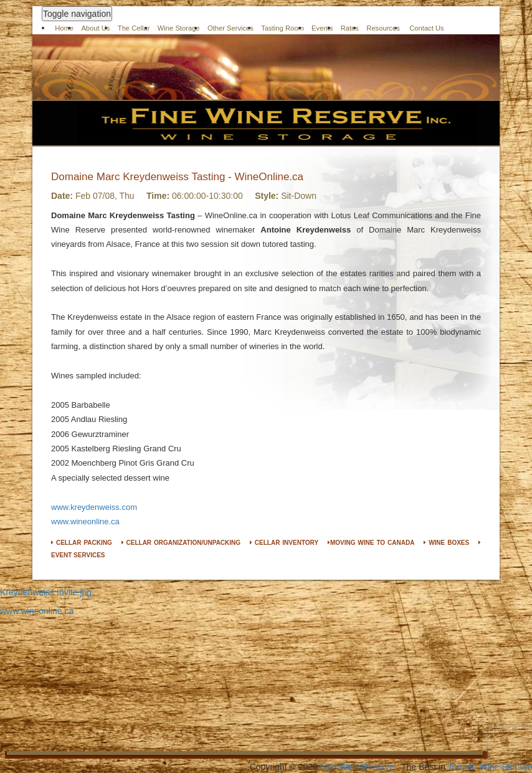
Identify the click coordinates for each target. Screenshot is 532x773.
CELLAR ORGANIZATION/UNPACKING (181, 543)
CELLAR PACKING (82, 543)
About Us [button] (95, 28)
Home (64, 28)
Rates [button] (350, 28)
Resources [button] (383, 28)
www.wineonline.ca (85, 521)
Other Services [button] (230, 28)
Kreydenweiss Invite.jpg (46, 592)
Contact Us (427, 28)
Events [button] (322, 28)
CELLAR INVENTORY (284, 543)
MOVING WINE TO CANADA (371, 543)
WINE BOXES (446, 543)
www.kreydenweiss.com (94, 507)
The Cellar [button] (134, 28)
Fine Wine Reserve (357, 767)
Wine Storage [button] (179, 28)
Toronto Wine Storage (490, 767)
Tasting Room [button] (282, 28)
